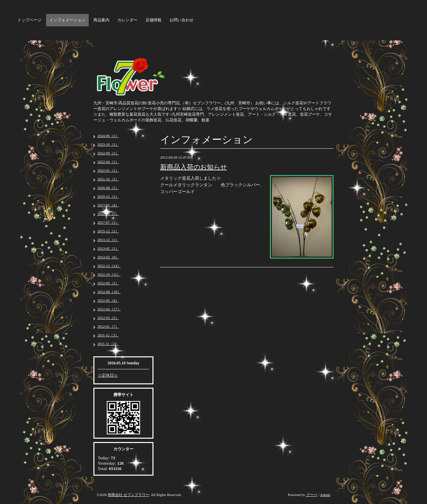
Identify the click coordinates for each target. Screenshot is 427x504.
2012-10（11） (109, 274)
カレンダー (127, 20)
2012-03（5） (108, 318)
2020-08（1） (108, 188)
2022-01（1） (108, 170)
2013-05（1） (108, 248)
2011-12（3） (108, 335)
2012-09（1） (108, 283)
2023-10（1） (108, 144)
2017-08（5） (108, 214)
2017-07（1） (108, 222)
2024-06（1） (108, 136)
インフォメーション (67, 20)
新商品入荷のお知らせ (193, 167)
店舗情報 (153, 20)
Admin (325, 495)
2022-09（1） (108, 153)
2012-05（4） (108, 300)
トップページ (29, 20)
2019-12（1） (108, 196)
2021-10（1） (108, 179)
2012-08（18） (109, 292)
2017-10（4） (108, 205)
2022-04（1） (108, 162)
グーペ (312, 495)
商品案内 (101, 20)
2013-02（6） (108, 257)
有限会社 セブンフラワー (128, 495)
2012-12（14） (109, 266)
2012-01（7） (108, 326)
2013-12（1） (108, 240)
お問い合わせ (181, 20)
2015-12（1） (108, 231)
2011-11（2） (108, 344)
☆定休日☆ (108, 375)
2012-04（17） (109, 309)
